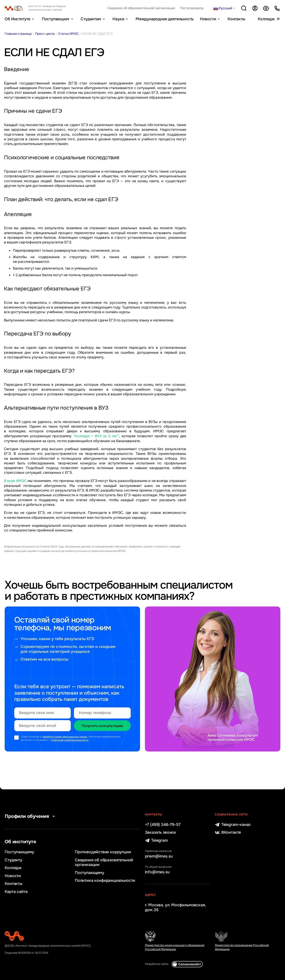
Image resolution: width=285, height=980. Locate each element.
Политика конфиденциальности (105, 881)
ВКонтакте (228, 832)
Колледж (266, 19)
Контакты (236, 19)
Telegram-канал (233, 825)
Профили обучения (31, 816)
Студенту (13, 860)
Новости (208, 19)
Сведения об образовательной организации (141, 8)
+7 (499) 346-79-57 (163, 825)
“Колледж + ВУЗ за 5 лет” (96, 436)
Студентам (91, 19)
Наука (118, 19)
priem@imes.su (159, 856)
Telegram (156, 840)
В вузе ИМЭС (15, 481)
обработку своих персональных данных (65, 737)
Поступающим (56, 19)
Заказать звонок (161, 832)
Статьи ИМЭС (68, 34)
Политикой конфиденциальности (70, 740)
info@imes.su (157, 872)
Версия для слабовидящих (266, 8)
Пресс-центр (45, 34)
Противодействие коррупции (103, 852)
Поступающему (192, 8)
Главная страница (18, 34)
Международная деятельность (165, 19)
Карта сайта (16, 892)
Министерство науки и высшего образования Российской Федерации (175, 947)
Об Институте (17, 19)
